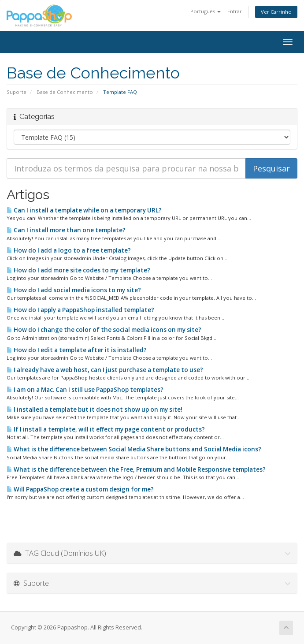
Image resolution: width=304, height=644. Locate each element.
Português (206, 11)
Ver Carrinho (276, 12)
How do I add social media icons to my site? (74, 290)
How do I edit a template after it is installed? (77, 350)
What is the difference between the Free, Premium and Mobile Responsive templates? (136, 469)
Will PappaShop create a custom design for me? (80, 489)
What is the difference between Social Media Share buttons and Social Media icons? (134, 449)
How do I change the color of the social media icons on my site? (104, 330)
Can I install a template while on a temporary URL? (84, 210)
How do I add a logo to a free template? (69, 250)
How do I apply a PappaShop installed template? (80, 310)
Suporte (17, 92)
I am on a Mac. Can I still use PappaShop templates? (85, 390)
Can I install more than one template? (66, 230)
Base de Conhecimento (65, 92)
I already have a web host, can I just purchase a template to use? (105, 370)
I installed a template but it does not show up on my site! (95, 409)
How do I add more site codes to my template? (78, 270)
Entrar (235, 11)
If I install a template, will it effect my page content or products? (106, 429)
